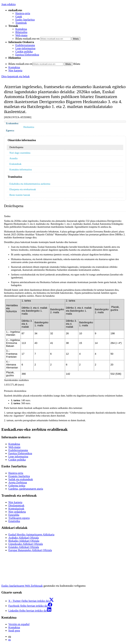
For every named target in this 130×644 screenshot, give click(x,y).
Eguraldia (14, 515)
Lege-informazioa (25, 48)
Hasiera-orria (23, 13)
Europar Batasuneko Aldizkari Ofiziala (30, 550)
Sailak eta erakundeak (21, 479)
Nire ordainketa (17, 512)
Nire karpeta (15, 70)
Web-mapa (21, 35)
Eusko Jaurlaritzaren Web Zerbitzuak (22, 586)
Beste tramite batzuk (20, 195)
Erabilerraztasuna (25, 45)
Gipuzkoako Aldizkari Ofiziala (26, 544)
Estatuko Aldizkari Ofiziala (24, 547)
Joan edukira (8, 4)
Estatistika (14, 521)
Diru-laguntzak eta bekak (16, 76)
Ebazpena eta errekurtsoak (23, 189)
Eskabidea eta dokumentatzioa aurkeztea (30, 184)
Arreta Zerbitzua (18, 482)
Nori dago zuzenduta (20, 153)
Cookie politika (24, 51)
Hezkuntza (29, 127)
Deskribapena (16, 147)
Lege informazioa (18, 456)
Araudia (13, 158)
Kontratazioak (16, 509)
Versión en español (19, 624)
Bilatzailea (21, 32)
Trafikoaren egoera (19, 518)
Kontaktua (21, 29)
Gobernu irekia (17, 486)
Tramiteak (21, 23)
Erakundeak (15, 164)
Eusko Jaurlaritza (25, 20)
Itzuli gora (14, 630)
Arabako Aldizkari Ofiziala (24, 538)
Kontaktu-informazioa (21, 169)
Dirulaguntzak (16, 505)
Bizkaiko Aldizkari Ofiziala (24, 541)
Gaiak (19, 16)
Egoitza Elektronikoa (27, 55)
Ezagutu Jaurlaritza (19, 476)
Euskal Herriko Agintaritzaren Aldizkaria (31, 535)
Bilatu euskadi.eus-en (27, 39)
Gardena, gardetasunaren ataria (26, 489)
